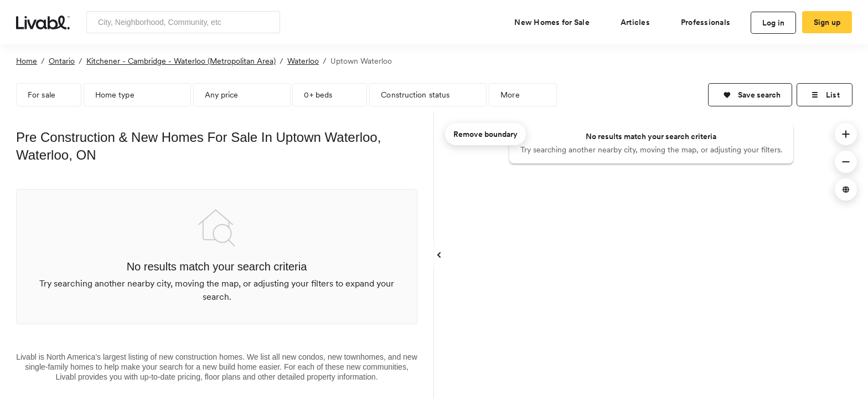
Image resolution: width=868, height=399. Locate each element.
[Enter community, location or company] (183, 22)
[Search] (268, 22)
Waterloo (303, 61)
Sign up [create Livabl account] (827, 22)
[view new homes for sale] (556, 22)
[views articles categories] (640, 22)
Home (27, 61)
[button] (750, 95)
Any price (222, 95)
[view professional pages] (710, 22)
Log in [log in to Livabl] (774, 23)
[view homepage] (43, 22)
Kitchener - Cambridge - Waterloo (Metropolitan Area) (181, 61)
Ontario (62, 61)
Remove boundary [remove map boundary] (485, 134)
